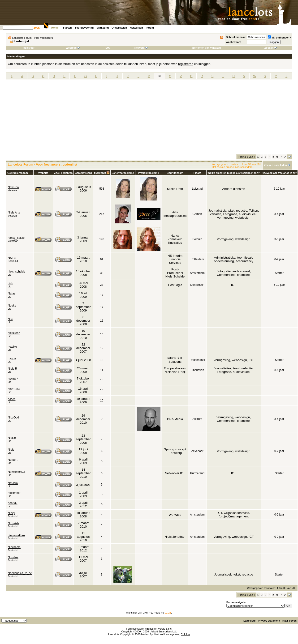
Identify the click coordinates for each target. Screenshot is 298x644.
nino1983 (14, 389)
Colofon (185, 634)
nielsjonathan (16, 535)
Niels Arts (14, 213)
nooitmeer (14, 493)
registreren (186, 64)
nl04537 (13, 379)
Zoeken (271, 48)
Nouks (12, 306)
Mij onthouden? (279, 38)
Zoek (37, 28)
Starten (67, 28)
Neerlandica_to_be (20, 573)
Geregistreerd (83, 173)
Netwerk (141, 48)
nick (10, 283)
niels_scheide (17, 272)
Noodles (13, 557)
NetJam (13, 483)
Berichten (100, 173)
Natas (12, 294)
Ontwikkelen (119, 28)
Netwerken (136, 28)
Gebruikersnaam (236, 37)
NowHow (14, 187)
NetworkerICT (17, 472)
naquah (13, 358)
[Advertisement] (149, 119)
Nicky (11, 513)
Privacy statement (269, 621)
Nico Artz (14, 523)
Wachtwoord (233, 42)
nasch (12, 399)
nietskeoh (14, 333)
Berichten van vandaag (207, 48)
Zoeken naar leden (275, 165)
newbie (12, 347)
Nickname (14, 547)
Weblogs (73, 48)
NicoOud (13, 418)
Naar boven (289, 621)
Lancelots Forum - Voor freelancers (33, 38)
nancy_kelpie (16, 238)
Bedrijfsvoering (84, 28)
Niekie (12, 438)
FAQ (107, 48)
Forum (150, 28)
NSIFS (12, 258)
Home (55, 28)
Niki (10, 319)
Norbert (13, 460)
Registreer (28, 48)
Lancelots (249, 621)
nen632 (13, 503)
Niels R (12, 369)
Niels (11, 450)
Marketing (103, 28)
